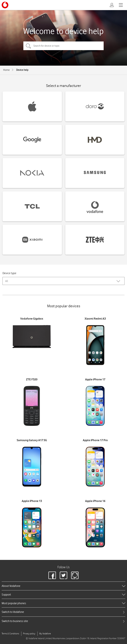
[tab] (63, 612)
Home (6, 70)
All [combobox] (7, 281)
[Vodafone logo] (5, 5)
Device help (22, 70)
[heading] (63, 586)
